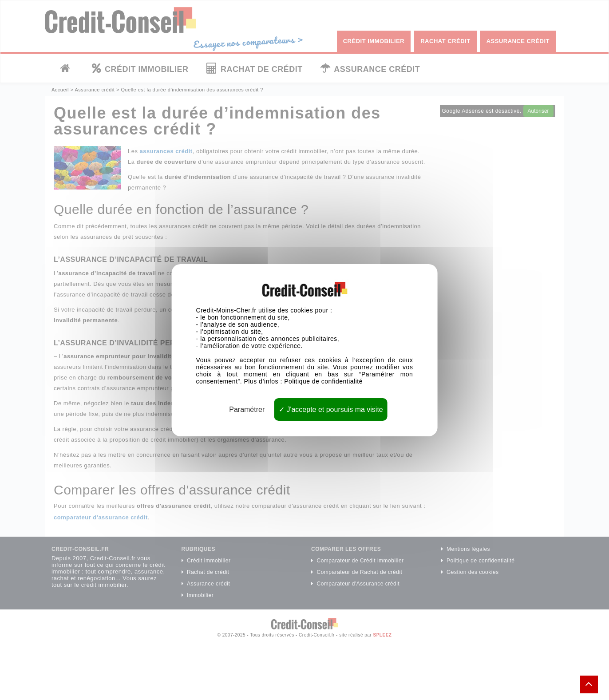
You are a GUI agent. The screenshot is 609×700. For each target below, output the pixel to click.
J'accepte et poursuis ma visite (331, 409)
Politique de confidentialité (323, 381)
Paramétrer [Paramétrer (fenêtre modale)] (247, 409)
